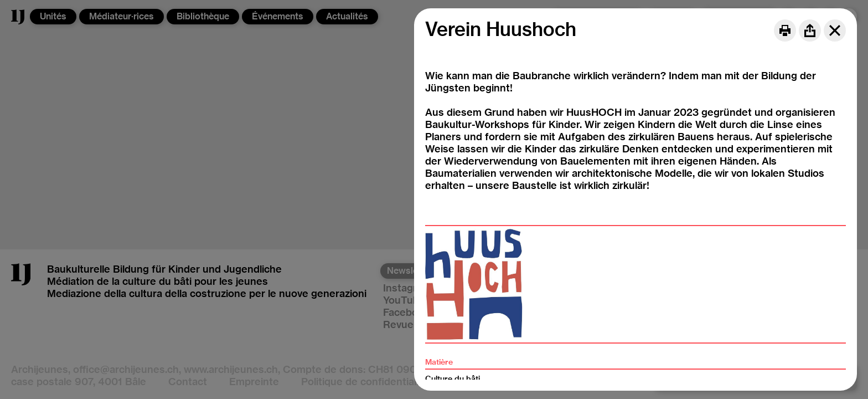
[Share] (810, 30)
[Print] (785, 30)
